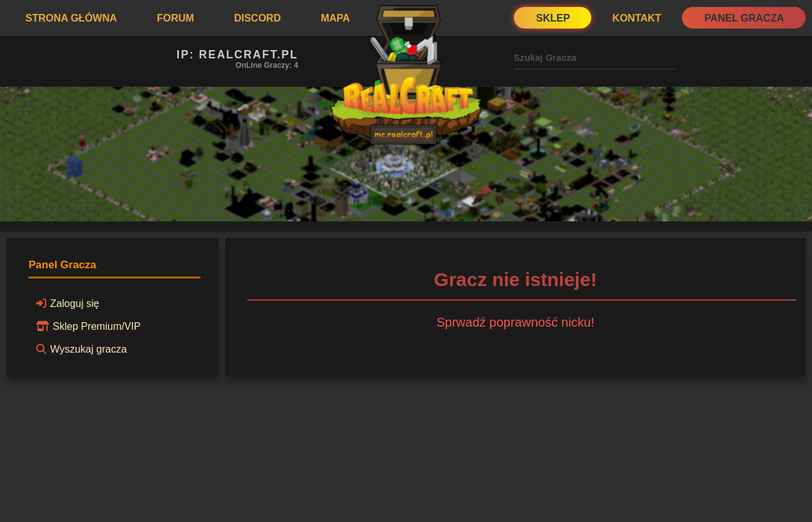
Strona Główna (71, 18)
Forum (175, 18)
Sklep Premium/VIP (87, 326)
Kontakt (637, 18)
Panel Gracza (744, 18)
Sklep (553, 18)
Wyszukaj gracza (80, 349)
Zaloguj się (66, 303)
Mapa (336, 18)
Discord (258, 18)
